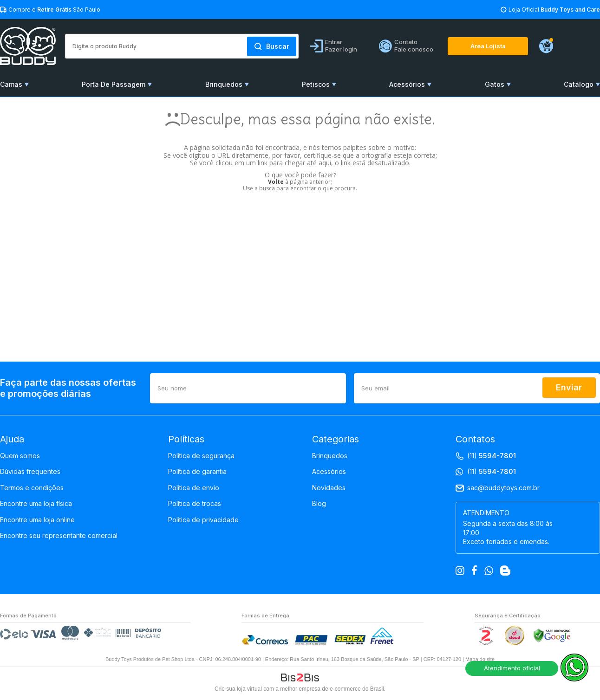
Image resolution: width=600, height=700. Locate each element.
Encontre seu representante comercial (59, 536)
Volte (276, 182)
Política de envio (194, 488)
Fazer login (341, 49)
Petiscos (316, 84)
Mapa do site (480, 659)
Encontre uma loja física (36, 504)
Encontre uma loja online (37, 520)
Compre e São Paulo (54, 10)
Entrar (334, 42)
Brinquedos (224, 84)
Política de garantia (197, 472)
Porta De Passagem (114, 84)
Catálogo (579, 84)
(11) (492, 456)
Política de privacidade (203, 520)
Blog (319, 504)
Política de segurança (201, 456)
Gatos (495, 84)
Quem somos (20, 456)
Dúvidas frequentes (30, 472)
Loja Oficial (554, 10)
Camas (11, 84)
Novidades (329, 488)
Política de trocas (195, 504)
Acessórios (407, 84)
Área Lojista (488, 46)
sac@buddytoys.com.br (503, 488)
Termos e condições (32, 488)
